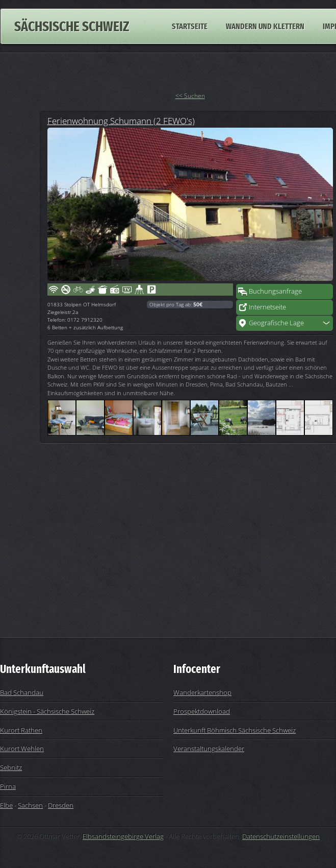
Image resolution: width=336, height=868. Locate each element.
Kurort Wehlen (22, 749)
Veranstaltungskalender (209, 749)
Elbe (6, 805)
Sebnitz (11, 767)
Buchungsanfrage (275, 291)
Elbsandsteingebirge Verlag (123, 836)
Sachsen (30, 805)
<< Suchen (190, 96)
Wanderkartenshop (202, 692)
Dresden (61, 805)
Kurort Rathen (21, 730)
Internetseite (267, 307)
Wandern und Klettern (265, 26)
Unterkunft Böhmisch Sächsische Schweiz (235, 730)
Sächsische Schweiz (72, 26)
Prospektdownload (202, 711)
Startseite (190, 26)
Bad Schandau (22, 692)
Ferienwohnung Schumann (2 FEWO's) (121, 120)
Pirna (8, 786)
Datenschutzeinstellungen (281, 836)
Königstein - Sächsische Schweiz (47, 711)
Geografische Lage (276, 323)
